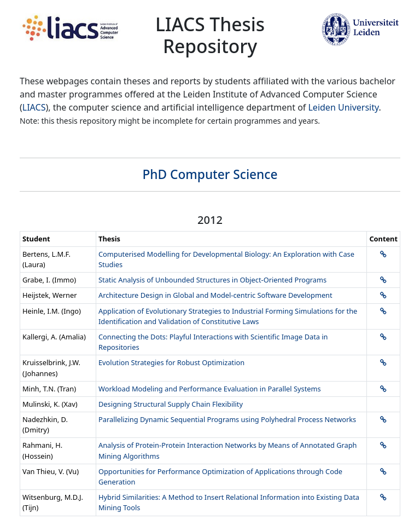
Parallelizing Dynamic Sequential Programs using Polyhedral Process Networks (227, 419)
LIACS (34, 107)
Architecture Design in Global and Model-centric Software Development (215, 295)
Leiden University (343, 107)
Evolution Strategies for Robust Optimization (171, 362)
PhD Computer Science (210, 174)
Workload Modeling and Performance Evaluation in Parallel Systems (210, 389)
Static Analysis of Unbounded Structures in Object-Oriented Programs (212, 280)
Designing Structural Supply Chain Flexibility (171, 404)
